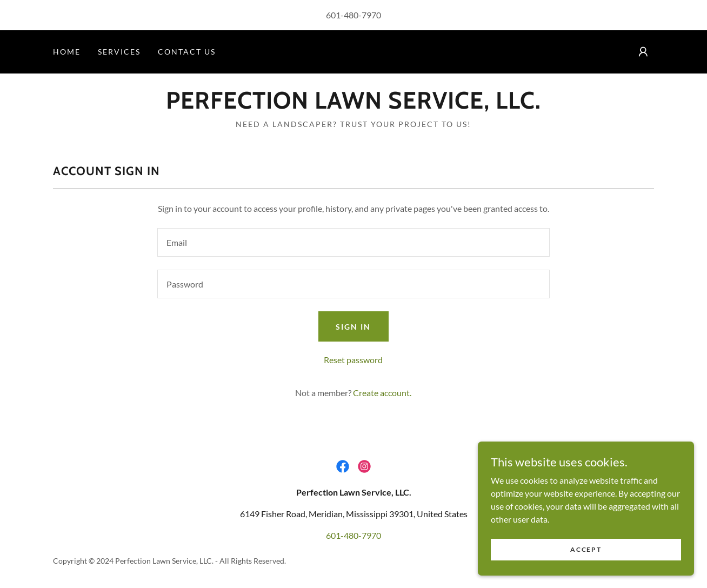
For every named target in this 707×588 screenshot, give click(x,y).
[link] (353, 105)
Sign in (353, 327)
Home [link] (67, 52)
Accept (586, 572)
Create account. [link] (382, 393)
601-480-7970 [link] (353, 15)
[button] (643, 52)
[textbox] (353, 242)
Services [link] (119, 52)
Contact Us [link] (187, 52)
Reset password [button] (353, 360)
